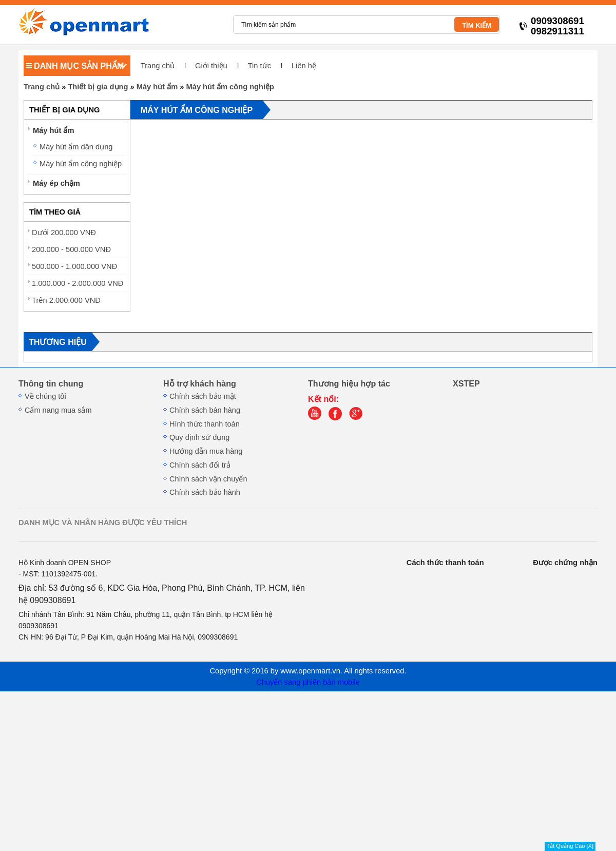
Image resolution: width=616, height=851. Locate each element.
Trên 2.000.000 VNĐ (66, 300)
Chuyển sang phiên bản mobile (308, 682)
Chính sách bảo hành (205, 492)
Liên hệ (304, 66)
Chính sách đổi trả (200, 465)
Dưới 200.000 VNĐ (64, 233)
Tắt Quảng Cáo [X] (570, 846)
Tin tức (259, 66)
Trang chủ (158, 66)
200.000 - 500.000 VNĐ (71, 249)
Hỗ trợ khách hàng (200, 383)
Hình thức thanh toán (205, 424)
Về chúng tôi (45, 396)
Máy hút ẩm (157, 87)
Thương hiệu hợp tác (349, 383)
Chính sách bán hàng (205, 410)
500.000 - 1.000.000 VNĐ (74, 266)
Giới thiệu (211, 66)
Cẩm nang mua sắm (58, 410)
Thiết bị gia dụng (98, 87)
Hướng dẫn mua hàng (206, 451)
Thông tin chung (51, 383)
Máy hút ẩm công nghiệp (230, 87)
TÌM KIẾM (477, 25)
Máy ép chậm (56, 183)
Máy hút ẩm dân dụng (76, 147)
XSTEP (466, 383)
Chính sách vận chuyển (208, 479)
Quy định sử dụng (199, 437)
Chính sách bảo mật (203, 396)
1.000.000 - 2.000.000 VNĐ (78, 283)
